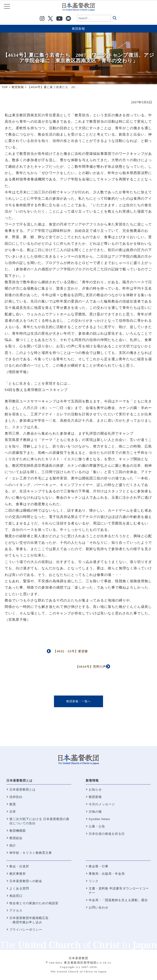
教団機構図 (18, 831)
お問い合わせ (99, 907)
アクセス (16, 910)
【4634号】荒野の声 (91, 667)
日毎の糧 (95, 812)
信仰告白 (16, 797)
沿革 (13, 812)
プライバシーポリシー (26, 930)
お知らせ (95, 789)
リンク (94, 881)
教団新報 (78, 29)
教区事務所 (18, 874)
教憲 (13, 804)
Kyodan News (99, 819)
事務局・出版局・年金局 (107, 874)
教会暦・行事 (99, 866)
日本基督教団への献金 (26, 881)
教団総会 (16, 838)
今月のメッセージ (102, 804)
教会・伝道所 (19, 866)
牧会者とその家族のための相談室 (34, 903)
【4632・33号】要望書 (71, 651)
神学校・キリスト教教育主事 (31, 853)
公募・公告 (97, 826)
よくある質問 (19, 888)
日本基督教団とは (19, 780)
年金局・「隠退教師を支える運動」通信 (118, 900)
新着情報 (92, 780)
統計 (13, 845)
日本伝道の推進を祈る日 (107, 834)
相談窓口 (16, 896)
